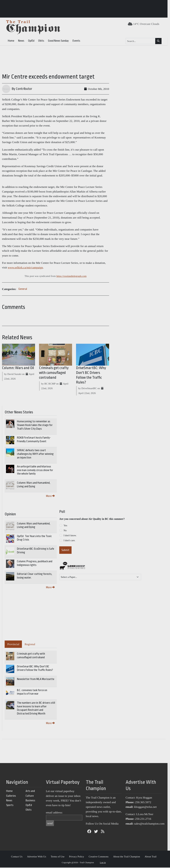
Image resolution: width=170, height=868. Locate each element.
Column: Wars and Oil (18, 369)
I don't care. (69, 541)
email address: (56, 813)
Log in (104, 863)
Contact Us (18, 857)
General (23, 289)
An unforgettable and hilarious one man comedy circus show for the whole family (35, 471)
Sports (11, 806)
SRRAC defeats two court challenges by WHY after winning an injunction (35, 454)
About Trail (152, 857)
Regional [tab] (30, 645)
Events (78, 41)
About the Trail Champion (128, 857)
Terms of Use (59, 857)
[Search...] (142, 41)
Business (32, 801)
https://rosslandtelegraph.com (73, 276)
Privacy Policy (78, 857)
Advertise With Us (38, 857)
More (50, 497)
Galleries (12, 796)
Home (12, 41)
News (22, 41)
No (65, 531)
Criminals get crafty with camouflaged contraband (55, 373)
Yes (65, 526)
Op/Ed (32, 41)
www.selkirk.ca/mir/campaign (20, 267)
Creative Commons (100, 857)
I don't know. (70, 536)
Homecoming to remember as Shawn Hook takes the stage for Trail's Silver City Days (35, 426)
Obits (42, 41)
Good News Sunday (60, 41)
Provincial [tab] (13, 645)
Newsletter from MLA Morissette (36, 680)
